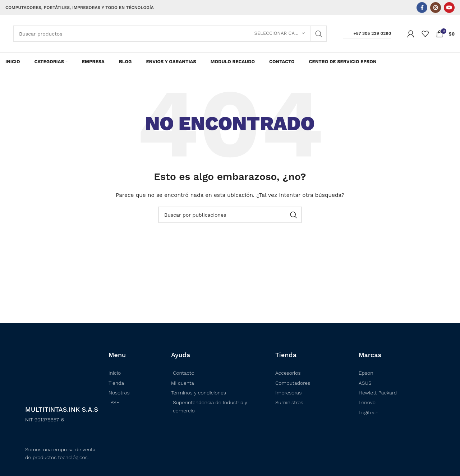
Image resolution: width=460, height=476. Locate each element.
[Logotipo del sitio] (6, 34)
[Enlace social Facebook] (422, 8)
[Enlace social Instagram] (436, 8)
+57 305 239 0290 (367, 33)
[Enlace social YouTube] (449, 8)
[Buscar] (170, 34)
